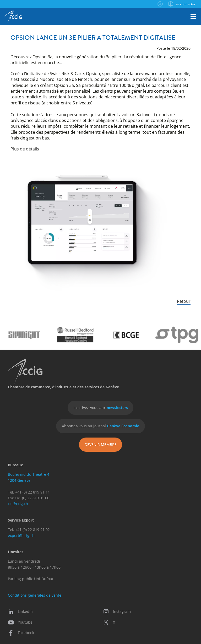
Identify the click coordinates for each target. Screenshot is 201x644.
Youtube (20, 622)
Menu (193, 16)
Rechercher (160, 4)
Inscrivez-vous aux (101, 408)
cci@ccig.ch (18, 504)
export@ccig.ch (21, 536)
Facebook (21, 633)
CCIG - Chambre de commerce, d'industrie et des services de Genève (13, 17)
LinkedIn (20, 612)
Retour (184, 301)
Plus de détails (25, 149)
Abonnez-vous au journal (100, 426)
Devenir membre (101, 444)
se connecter (186, 4)
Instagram (117, 612)
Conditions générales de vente (35, 595)
